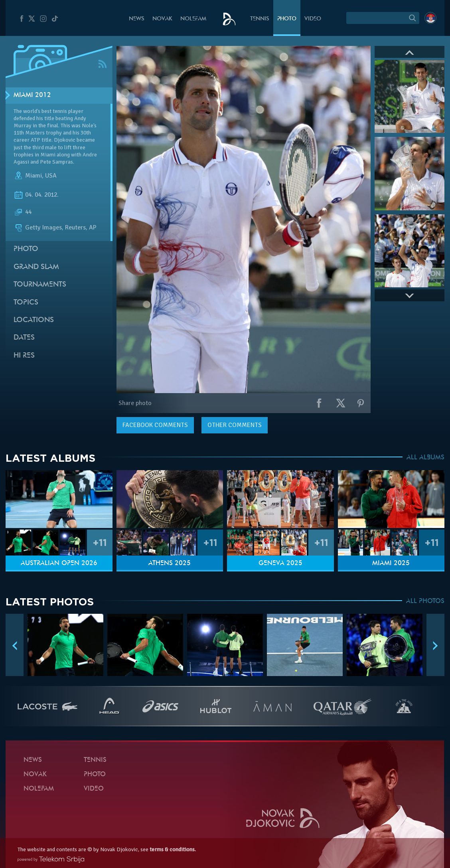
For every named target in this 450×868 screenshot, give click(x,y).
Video (313, 19)
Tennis (260, 19)
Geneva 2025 (280, 564)
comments (155, 425)
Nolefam (193, 19)
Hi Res (24, 356)
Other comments (235, 425)
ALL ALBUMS (425, 458)
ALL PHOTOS (425, 601)
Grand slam (36, 267)
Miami (34, 176)
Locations (34, 320)
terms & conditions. (173, 849)
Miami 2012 (32, 95)
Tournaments (40, 285)
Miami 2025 (391, 564)
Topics (26, 303)
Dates (24, 338)
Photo (287, 19)
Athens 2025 (170, 564)
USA (51, 176)
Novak (162, 19)
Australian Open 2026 (59, 564)
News (137, 19)
